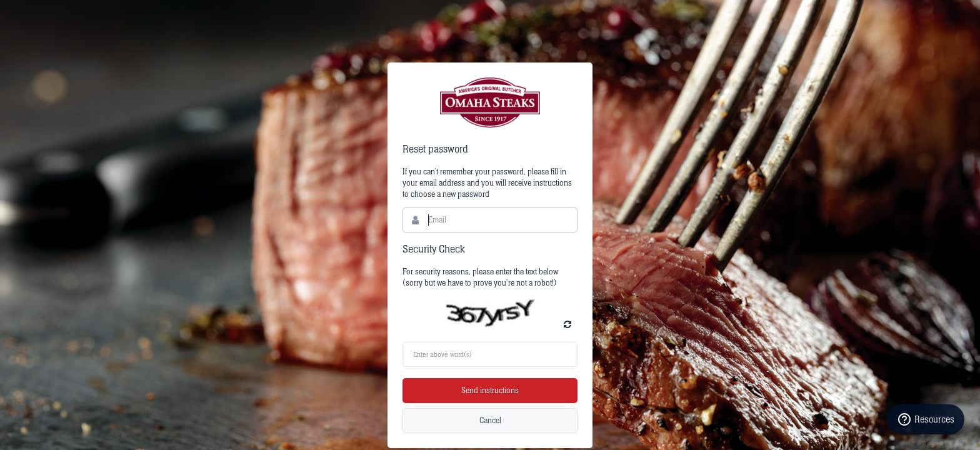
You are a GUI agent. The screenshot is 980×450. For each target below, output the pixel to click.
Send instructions (490, 391)
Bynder (490, 102)
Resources (926, 419)
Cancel (490, 421)
